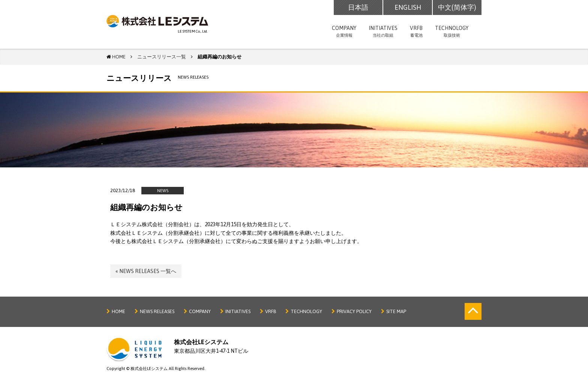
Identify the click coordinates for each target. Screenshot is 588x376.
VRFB (416, 32)
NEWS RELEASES (157, 311)
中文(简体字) (457, 7)
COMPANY (344, 32)
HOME (118, 311)
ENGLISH (408, 7)
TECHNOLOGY (452, 32)
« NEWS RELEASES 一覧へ (146, 271)
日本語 (358, 7)
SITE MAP (396, 311)
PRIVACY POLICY (354, 311)
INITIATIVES (383, 32)
